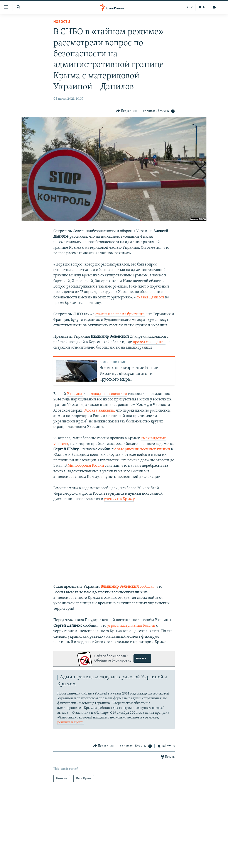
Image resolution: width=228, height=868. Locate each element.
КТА (202, 7)
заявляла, (107, 411)
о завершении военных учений (143, 449)
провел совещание (149, 342)
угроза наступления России (132, 626)
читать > (142, 659)
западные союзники (109, 394)
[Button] (127, 111)
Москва (91, 411)
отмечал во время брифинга (120, 314)
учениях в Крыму (119, 499)
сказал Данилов (150, 297)
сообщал (147, 587)
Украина (75, 394)
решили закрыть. (71, 722)
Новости (62, 22)
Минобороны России (86, 466)
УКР (190, 7)
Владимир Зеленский (120, 587)
